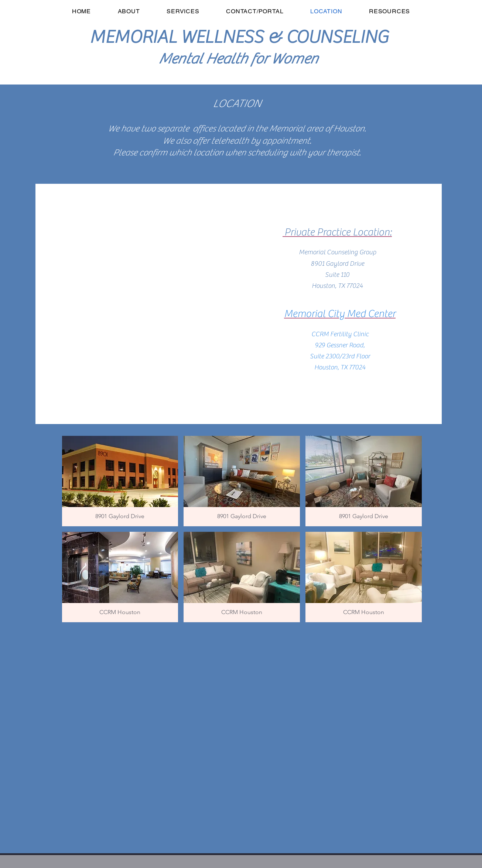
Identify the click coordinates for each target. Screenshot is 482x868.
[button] (120, 481)
